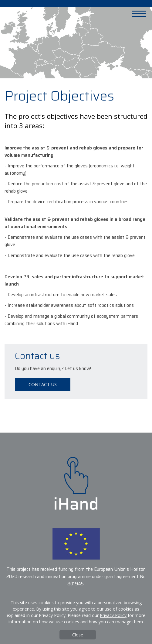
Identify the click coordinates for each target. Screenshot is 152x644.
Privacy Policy (113, 615)
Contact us (43, 384)
